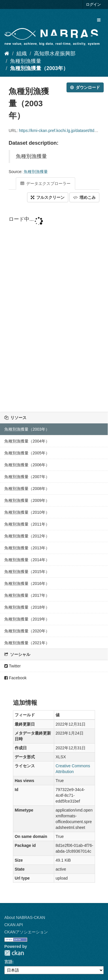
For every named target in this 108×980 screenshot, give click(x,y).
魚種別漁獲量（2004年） (27, 441)
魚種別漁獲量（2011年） (27, 524)
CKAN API (14, 925)
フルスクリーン (48, 197)
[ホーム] (7, 54)
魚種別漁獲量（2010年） (27, 512)
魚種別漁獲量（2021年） (27, 643)
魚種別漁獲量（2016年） (27, 583)
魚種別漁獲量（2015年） (27, 572)
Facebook (15, 678)
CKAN (14, 953)
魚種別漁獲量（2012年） (27, 536)
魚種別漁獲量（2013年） (27, 548)
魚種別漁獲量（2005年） (27, 453)
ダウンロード (85, 87)
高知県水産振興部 (55, 54)
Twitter (13, 666)
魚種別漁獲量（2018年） (27, 607)
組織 (22, 54)
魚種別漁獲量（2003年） (39, 68)
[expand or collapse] (99, 20)
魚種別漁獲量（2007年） (27, 477)
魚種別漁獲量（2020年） (27, 631)
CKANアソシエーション (26, 932)
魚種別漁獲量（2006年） (27, 465)
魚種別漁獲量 (26, 61)
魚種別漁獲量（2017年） (27, 595)
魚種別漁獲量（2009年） (27, 500)
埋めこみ (84, 197)
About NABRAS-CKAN (25, 917)
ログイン (93, 4)
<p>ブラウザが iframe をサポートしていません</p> (54, 308)
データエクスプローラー (46, 183)
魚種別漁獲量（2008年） (27, 489)
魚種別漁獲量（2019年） (27, 619)
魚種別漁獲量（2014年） (27, 560)
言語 (8, 962)
